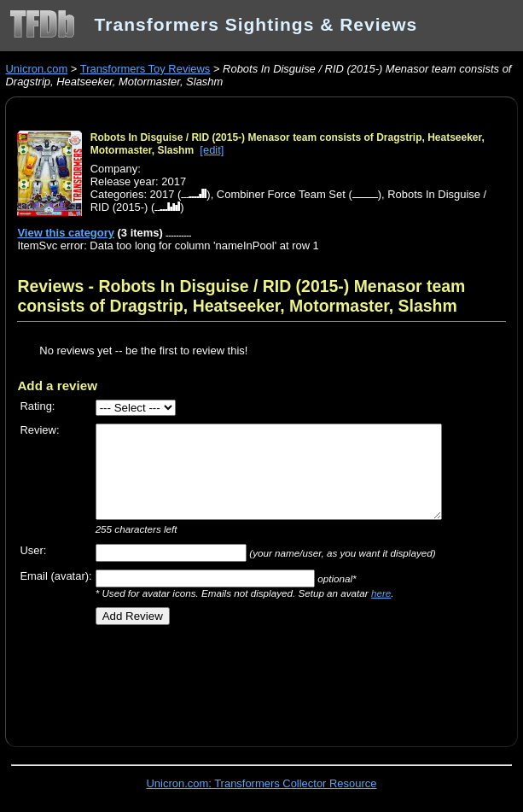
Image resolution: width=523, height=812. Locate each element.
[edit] (212, 150)
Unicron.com (36, 69)
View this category (66, 233)
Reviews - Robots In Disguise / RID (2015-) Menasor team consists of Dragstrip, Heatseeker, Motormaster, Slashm (241, 296)
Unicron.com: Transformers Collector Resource (262, 783)
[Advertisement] (217, 680)
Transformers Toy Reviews (145, 69)
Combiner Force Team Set (281, 194)
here (381, 593)
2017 (163, 194)
